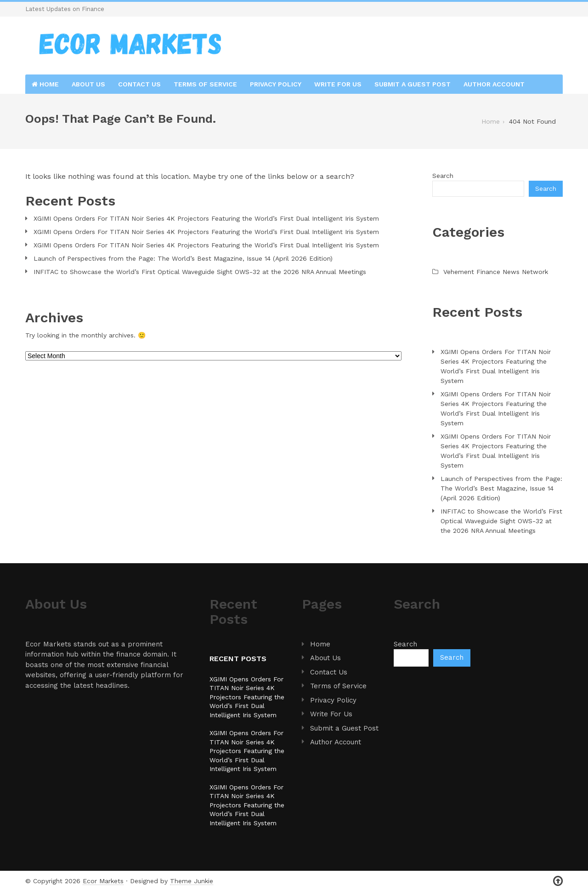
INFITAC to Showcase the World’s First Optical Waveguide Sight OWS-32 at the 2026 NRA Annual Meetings (200, 272)
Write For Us (338, 84)
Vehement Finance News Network (496, 272)
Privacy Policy (276, 84)
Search (443, 176)
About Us (88, 84)
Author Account (494, 84)
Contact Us (139, 84)
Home (45, 84)
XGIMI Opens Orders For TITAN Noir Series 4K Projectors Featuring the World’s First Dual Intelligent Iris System (206, 218)
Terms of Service (205, 84)
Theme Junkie (192, 881)
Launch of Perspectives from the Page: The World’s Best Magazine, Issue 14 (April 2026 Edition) (183, 258)
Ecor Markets (103, 881)
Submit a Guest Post (413, 84)
